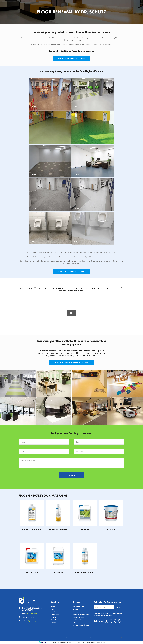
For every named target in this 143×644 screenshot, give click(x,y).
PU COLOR (111, 530)
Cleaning (75, 612)
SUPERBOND (85, 530)
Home (53, 607)
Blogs (74, 622)
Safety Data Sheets (79, 617)
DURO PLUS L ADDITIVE (85, 573)
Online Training (56, 615)
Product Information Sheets (81, 615)
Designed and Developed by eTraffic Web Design (74, 637)
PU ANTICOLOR (32, 573)
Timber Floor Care (78, 607)
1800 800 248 (31, 614)
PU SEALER (58, 573)
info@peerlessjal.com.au (34, 621)
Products (54, 609)
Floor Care (76, 609)
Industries (54, 612)
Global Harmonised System (81, 625)
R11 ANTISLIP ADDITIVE (58, 530)
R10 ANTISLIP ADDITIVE (32, 530)
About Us (54, 620)
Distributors (54, 617)
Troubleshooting (78, 620)
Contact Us (55, 622)
